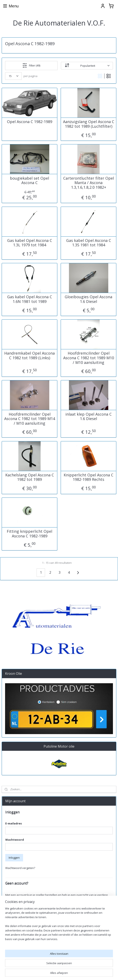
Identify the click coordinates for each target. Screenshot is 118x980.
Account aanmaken (21, 909)
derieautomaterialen (18, 959)
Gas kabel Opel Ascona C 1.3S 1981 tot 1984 (89, 243)
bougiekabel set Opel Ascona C (29, 180)
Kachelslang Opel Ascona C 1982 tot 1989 (30, 477)
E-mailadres (14, 823)
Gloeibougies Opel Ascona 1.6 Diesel (88, 299)
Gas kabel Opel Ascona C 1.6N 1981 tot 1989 (30, 299)
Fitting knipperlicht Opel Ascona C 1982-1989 (29, 534)
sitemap (82, 972)
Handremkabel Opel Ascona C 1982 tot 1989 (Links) (29, 356)
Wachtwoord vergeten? (20, 868)
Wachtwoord (15, 840)
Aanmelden (16, 945)
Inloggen (14, 858)
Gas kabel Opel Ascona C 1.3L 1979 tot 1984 (30, 243)
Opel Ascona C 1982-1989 (30, 122)
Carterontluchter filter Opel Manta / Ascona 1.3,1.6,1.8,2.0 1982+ (89, 183)
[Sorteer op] (87, 65)
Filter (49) (31, 65)
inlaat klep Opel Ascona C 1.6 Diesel (88, 416)
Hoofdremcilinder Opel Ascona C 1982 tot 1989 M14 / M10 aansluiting (30, 419)
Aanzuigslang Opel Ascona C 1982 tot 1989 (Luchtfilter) (89, 124)
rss (91, 972)
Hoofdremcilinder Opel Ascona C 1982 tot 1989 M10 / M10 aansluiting (89, 358)
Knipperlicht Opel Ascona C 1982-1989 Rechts (88, 477)
